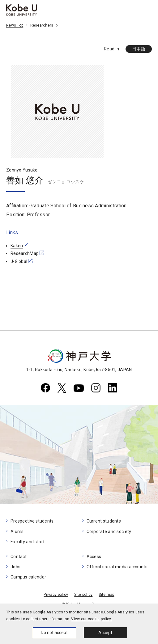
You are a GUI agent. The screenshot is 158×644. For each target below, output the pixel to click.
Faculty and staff (28, 542)
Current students (104, 521)
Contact (19, 557)
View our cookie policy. (91, 619)
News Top (15, 25)
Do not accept (54, 633)
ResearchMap (25, 253)
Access (94, 557)
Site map (106, 595)
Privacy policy (56, 595)
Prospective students (32, 521)
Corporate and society (109, 532)
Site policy (83, 595)
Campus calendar (28, 577)
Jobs (15, 567)
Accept (105, 633)
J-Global (19, 261)
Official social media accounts (117, 567)
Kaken (17, 246)
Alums (17, 532)
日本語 (139, 49)
